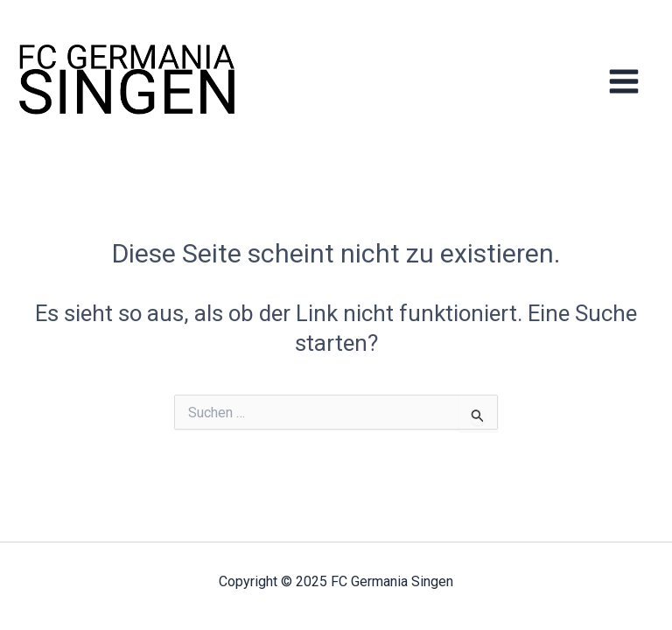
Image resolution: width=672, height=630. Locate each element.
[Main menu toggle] (624, 81)
